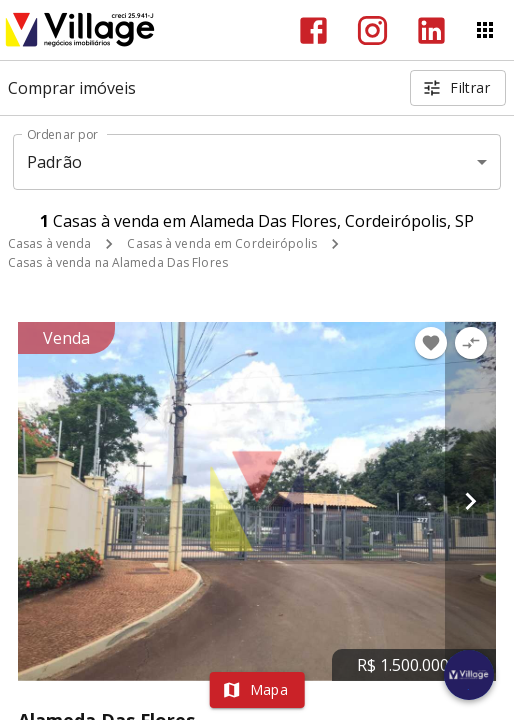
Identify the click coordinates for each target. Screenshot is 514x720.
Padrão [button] (54, 162)
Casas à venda (49, 243)
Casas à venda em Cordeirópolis (221, 243)
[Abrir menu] (485, 30)
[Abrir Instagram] (372, 30)
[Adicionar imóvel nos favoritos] (431, 343)
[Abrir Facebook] (313, 30)
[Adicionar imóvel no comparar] (471, 343)
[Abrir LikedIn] (431, 30)
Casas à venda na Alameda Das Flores (118, 262)
